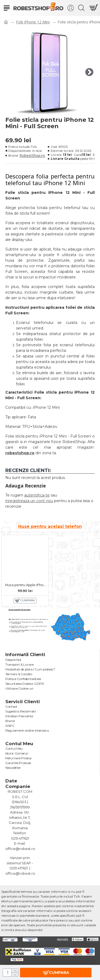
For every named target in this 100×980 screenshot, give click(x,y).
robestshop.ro (20, 453)
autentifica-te (37, 495)
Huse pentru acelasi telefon (50, 526)
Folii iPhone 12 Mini (33, 22)
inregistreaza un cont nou (29, 501)
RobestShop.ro (32, 155)
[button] (89, 72)
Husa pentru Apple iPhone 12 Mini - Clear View (26, 585)
